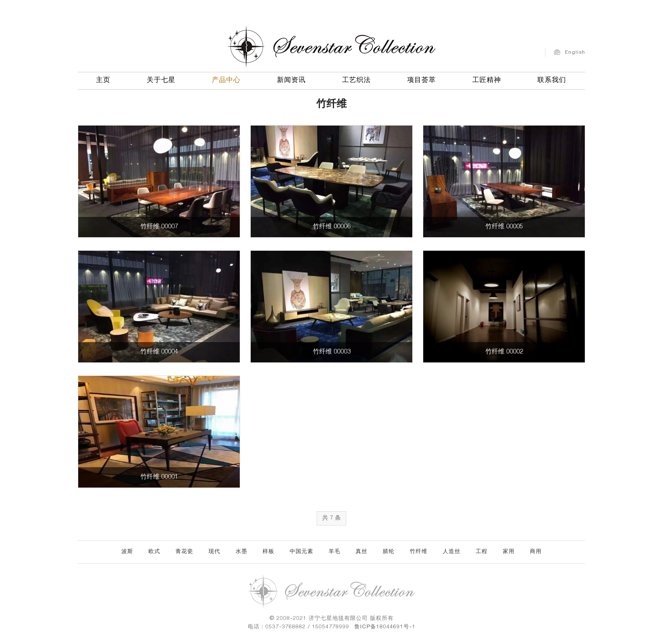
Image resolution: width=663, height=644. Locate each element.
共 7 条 (331, 518)
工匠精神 (487, 79)
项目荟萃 (422, 79)
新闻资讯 (291, 79)
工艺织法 (356, 79)
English (575, 51)
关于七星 (161, 79)
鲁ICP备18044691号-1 (385, 627)
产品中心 (226, 79)
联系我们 (552, 79)
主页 (103, 79)
